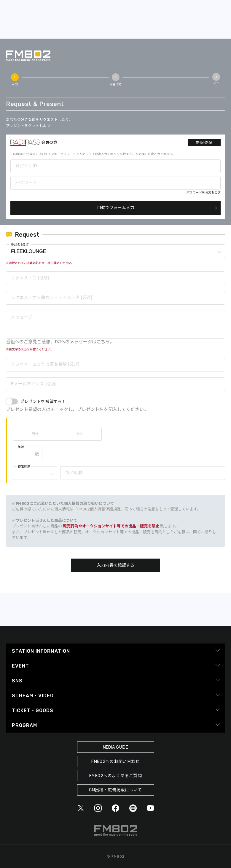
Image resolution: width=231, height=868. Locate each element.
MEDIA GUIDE (116, 747)
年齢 (21, 447)
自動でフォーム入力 (116, 208)
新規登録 (204, 143)
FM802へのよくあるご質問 (115, 776)
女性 (79, 434)
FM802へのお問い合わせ (115, 762)
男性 (35, 434)
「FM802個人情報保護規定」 (99, 509)
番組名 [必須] (20, 245)
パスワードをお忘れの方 (204, 193)
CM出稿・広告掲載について (115, 790)
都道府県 (24, 466)
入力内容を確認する (116, 565)
